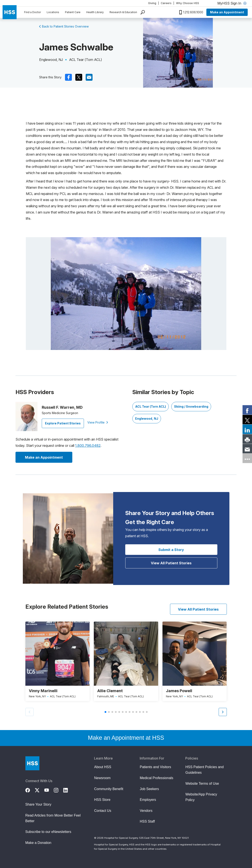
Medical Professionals (156, 778)
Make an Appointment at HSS (126, 738)
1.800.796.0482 (88, 446)
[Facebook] (30, 789)
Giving (152, 3)
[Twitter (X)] (40, 789)
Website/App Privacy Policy (201, 797)
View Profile (98, 422)
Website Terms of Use (202, 784)
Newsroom (102, 778)
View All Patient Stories (171, 563)
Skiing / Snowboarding (191, 406)
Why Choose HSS (188, 3)
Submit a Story (171, 550)
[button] (223, 712)
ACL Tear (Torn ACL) (151, 406)
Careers (166, 3)
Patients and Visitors (155, 767)
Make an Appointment (227, 12)
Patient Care (73, 12)
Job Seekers (149, 789)
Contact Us (103, 811)
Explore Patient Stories (63, 423)
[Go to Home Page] (32, 763)
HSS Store (102, 800)
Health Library (95, 12)
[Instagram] (59, 789)
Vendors (146, 811)
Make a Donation (38, 843)
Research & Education (123, 12)
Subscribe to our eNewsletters (48, 832)
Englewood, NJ (147, 419)
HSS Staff (147, 821)
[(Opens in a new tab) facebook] (68, 77)
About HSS (103, 767)
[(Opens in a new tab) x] (79, 77)
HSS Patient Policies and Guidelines (204, 770)
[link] (247, 410)
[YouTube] (49, 789)
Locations (53, 12)
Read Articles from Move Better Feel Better (53, 818)
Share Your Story (38, 804)
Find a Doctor (32, 12)
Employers (148, 800)
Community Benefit (109, 789)
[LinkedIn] (68, 789)
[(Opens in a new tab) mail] (89, 77)
